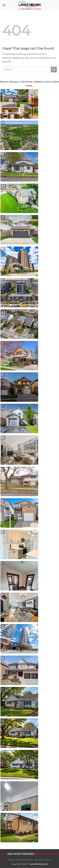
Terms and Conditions (20, 860)
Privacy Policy (43, 860)
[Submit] (54, 70)
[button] (4, 5)
